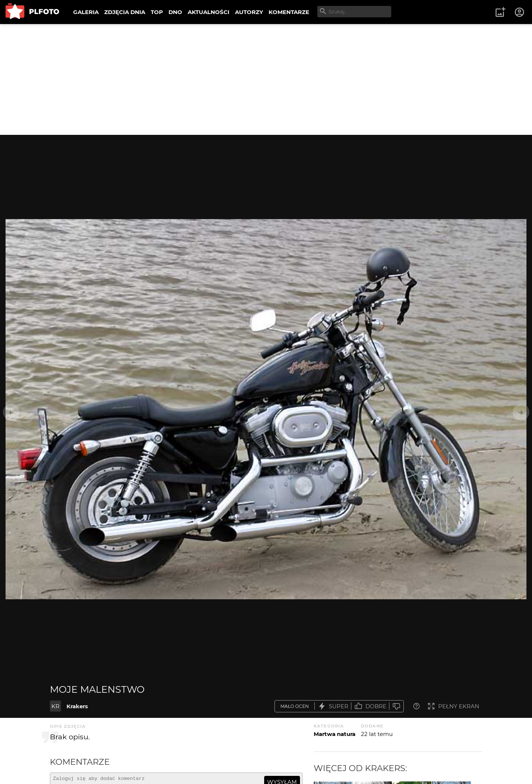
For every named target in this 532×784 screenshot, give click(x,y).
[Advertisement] (266, 79)
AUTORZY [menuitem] (249, 12)
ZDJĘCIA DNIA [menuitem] (125, 12)
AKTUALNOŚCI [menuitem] (209, 12)
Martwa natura (335, 734)
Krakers (77, 706)
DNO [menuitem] (175, 12)
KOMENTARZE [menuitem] (289, 12)
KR (55, 706)
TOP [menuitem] (157, 12)
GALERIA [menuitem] (86, 12)
